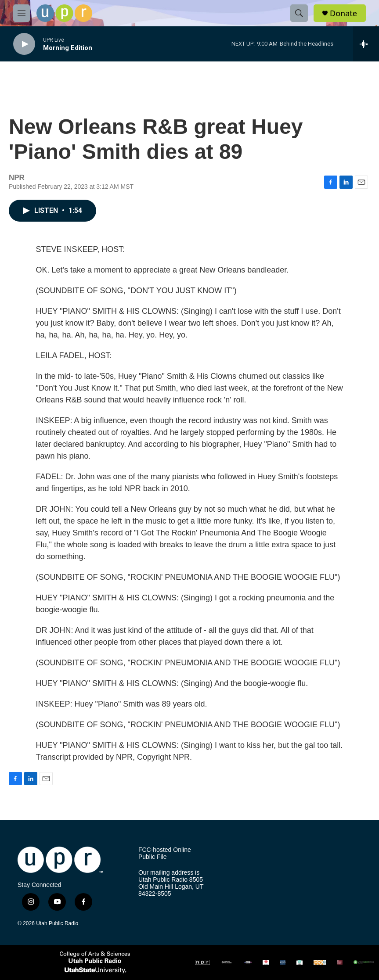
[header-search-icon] (299, 13)
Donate (343, 13)
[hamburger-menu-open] (22, 13)
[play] (24, 44)
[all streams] (366, 44)
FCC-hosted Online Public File (165, 853)
